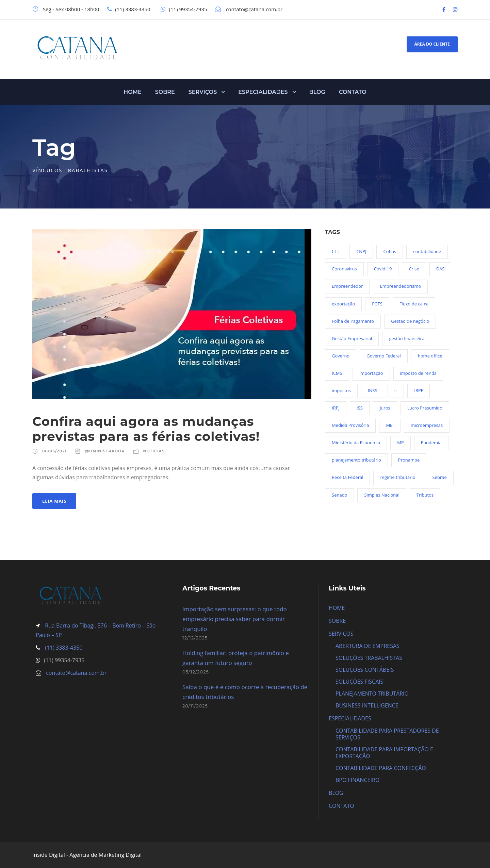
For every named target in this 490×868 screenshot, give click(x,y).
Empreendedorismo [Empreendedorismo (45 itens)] (400, 286)
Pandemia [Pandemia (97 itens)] (431, 443)
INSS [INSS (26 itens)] (373, 390)
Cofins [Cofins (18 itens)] (390, 251)
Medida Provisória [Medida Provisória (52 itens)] (350, 425)
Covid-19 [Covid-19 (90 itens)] (383, 269)
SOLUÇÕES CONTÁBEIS (365, 670)
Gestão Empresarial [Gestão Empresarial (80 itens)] (352, 338)
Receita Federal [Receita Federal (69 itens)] (347, 477)
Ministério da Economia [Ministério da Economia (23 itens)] (356, 443)
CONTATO (353, 92)
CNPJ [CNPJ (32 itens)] (361, 251)
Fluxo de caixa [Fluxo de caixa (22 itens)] (414, 304)
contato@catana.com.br (76, 673)
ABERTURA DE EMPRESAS (367, 646)
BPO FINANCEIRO (357, 780)
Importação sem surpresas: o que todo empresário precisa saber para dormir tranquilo (235, 619)
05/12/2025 (196, 672)
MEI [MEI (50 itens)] (390, 425)
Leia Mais (54, 501)
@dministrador (105, 451)
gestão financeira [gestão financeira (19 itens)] (407, 338)
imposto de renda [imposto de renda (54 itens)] (419, 373)
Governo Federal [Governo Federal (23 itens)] (384, 356)
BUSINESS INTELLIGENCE (367, 705)
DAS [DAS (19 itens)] (440, 269)
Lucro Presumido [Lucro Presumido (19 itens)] (425, 408)
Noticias (154, 451)
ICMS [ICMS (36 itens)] (337, 373)
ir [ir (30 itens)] (396, 390)
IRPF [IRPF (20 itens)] (419, 390)
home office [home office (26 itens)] (430, 356)
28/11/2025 (195, 706)
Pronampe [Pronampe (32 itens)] (409, 460)
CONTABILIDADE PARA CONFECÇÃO (381, 768)
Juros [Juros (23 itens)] (385, 408)
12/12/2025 (195, 638)
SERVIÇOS (203, 92)
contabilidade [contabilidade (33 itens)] (427, 251)
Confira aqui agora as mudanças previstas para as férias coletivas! (146, 429)
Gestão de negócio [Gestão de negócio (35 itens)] (410, 321)
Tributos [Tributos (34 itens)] (425, 495)
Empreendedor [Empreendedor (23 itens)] (347, 286)
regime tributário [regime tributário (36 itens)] (398, 477)
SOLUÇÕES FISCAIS (360, 682)
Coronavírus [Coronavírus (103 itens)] (344, 269)
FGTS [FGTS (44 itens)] (377, 304)
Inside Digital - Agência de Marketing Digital (87, 855)
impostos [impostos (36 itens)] (341, 390)
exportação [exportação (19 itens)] (343, 304)
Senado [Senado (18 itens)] (339, 495)
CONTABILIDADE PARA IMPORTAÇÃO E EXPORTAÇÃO (384, 753)
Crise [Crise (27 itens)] (414, 269)
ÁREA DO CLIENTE (432, 44)
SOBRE (165, 92)
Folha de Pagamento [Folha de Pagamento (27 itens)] (353, 321)
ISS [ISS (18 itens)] (360, 408)
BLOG (317, 92)
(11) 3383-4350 (63, 648)
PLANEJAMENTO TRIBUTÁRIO (372, 694)
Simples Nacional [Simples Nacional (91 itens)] (382, 495)
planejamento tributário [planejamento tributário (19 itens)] (356, 460)
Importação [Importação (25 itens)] (371, 373)
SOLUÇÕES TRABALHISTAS (369, 658)
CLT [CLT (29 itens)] (336, 251)
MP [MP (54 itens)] (401, 443)
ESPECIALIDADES (263, 92)
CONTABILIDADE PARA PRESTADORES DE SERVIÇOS (387, 734)
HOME (132, 92)
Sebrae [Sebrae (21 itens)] (440, 477)
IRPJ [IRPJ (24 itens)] (336, 408)
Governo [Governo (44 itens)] (341, 356)
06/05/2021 (54, 451)
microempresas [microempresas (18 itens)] (427, 425)
